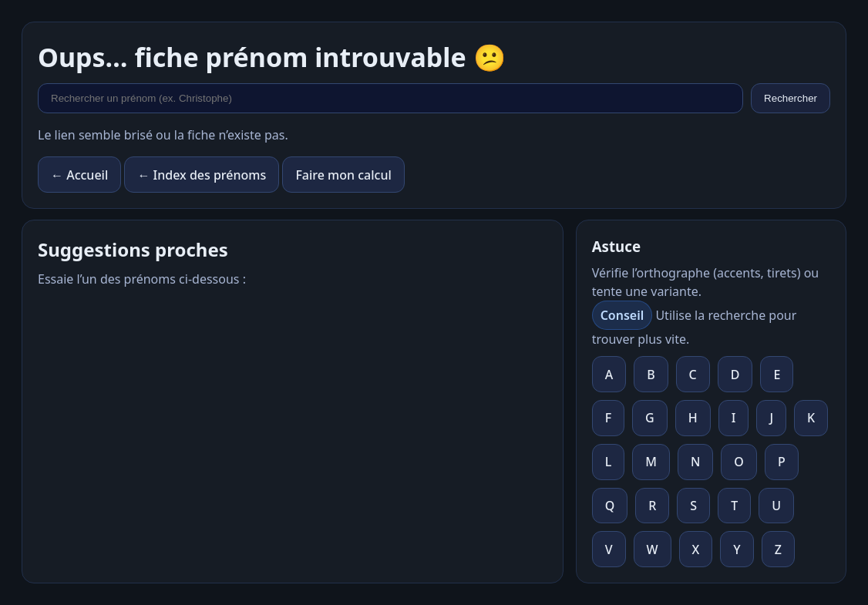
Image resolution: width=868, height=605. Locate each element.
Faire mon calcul (343, 175)
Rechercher (791, 98)
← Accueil (79, 175)
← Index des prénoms (202, 175)
